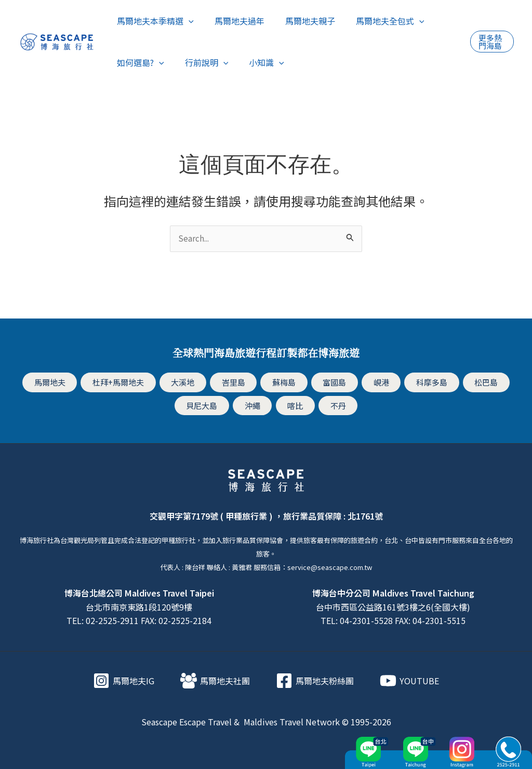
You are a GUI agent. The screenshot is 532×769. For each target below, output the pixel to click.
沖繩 (254, 405)
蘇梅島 (285, 382)
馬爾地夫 (54, 382)
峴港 (380, 382)
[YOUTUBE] (409, 680)
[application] (187, 21)
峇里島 (236, 382)
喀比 (295, 405)
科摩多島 (429, 382)
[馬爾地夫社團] (215, 680)
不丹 (336, 405)
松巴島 (483, 382)
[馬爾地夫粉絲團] (315, 680)
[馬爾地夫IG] (124, 680)
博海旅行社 (37, 539)
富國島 (335, 382)
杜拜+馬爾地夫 (122, 382)
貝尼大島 (204, 405)
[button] (491, 42)
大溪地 (187, 382)
